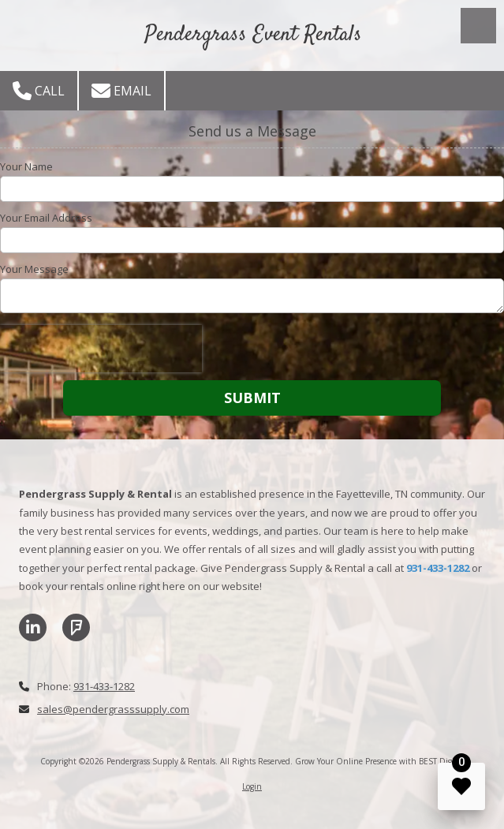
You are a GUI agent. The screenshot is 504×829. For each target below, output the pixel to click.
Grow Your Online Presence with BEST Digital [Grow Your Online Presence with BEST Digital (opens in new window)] (379, 761)
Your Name (26, 166)
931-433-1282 (104, 686)
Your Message (34, 269)
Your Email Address (46, 218)
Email (121, 91)
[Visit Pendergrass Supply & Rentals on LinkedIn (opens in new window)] (33, 627)
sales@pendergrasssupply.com (113, 709)
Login (252, 786)
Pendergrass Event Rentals (254, 35)
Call (39, 91)
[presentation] (101, 349)
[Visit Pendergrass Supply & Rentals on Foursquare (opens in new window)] (76, 627)
